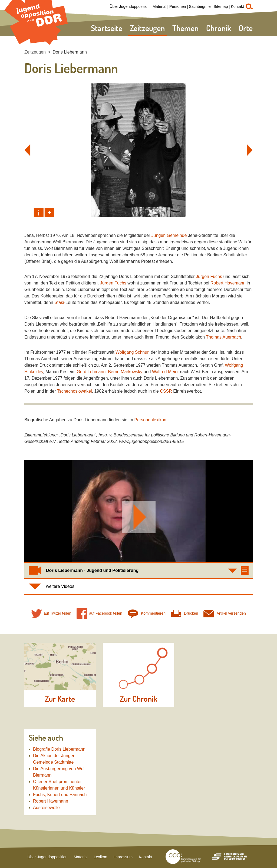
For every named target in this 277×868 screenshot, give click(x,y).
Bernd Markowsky (125, 372)
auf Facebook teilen (99, 613)
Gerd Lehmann (91, 372)
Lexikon (101, 857)
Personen (178, 6)
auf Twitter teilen (51, 613)
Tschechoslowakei (75, 391)
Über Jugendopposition (130, 6)
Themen (185, 28)
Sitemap (221, 6)
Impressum (123, 857)
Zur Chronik (138, 699)
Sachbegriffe (200, 6)
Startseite (107, 28)
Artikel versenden (225, 613)
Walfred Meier (165, 372)
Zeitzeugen (147, 28)
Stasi (59, 302)
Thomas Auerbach (223, 337)
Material (159, 6)
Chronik (219, 28)
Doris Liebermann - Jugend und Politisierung (92, 570)
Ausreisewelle (46, 808)
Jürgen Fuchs (209, 276)
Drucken (184, 613)
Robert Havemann (228, 283)
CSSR (166, 391)
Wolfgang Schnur (132, 352)
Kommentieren (147, 613)
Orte (246, 28)
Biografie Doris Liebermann (59, 749)
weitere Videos (60, 586)
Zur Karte (60, 699)
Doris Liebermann (70, 52)
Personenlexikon (150, 420)
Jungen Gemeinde (169, 235)
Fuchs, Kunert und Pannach (60, 795)
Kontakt (237, 6)
